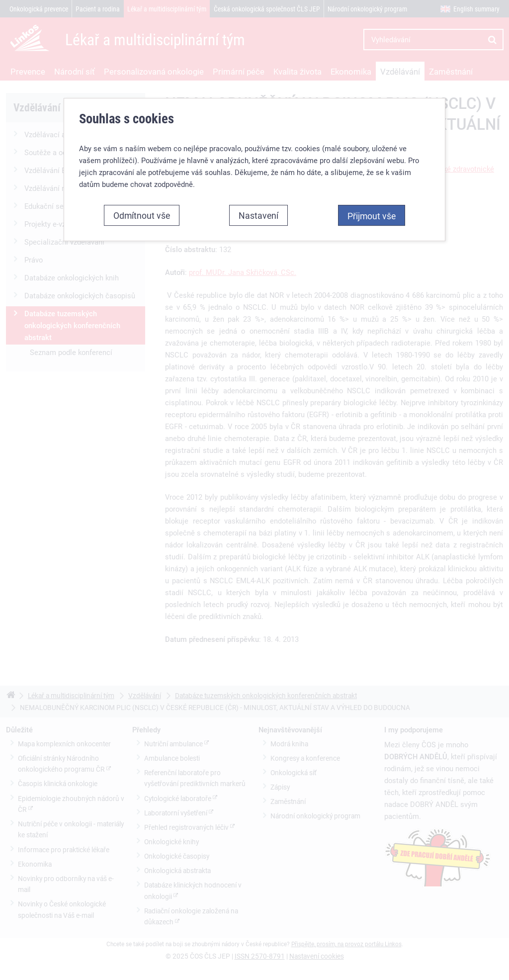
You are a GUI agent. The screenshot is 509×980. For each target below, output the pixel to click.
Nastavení (258, 215)
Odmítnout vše (142, 215)
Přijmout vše (372, 216)
